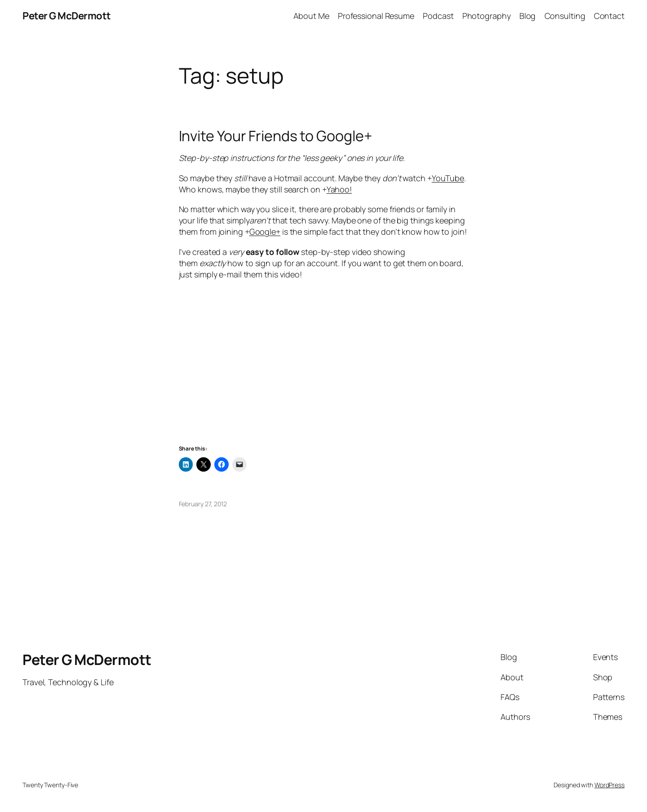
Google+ (265, 232)
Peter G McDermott (67, 16)
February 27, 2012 (203, 504)
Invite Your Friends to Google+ (275, 136)
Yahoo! (339, 189)
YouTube (448, 178)
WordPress (609, 785)
